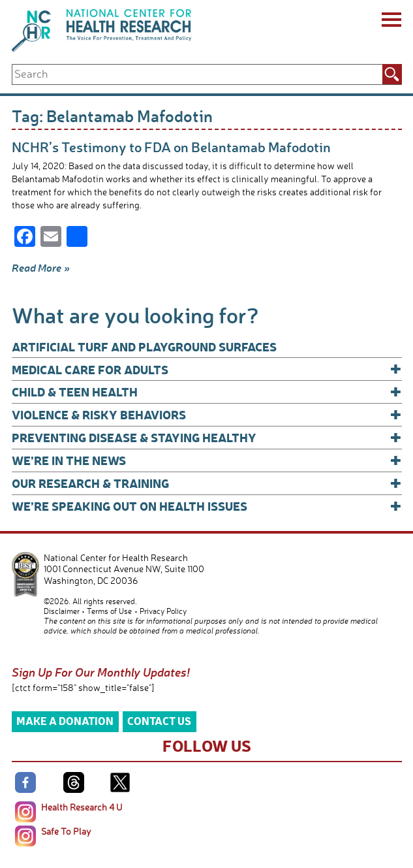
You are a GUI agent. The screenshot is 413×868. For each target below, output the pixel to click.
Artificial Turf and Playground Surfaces (144, 346)
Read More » (41, 268)
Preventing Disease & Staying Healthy (207, 437)
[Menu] (390, 22)
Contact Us (159, 721)
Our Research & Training (207, 483)
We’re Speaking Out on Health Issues (207, 506)
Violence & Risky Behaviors (207, 414)
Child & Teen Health (207, 392)
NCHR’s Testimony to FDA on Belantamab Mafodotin (171, 147)
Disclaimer (62, 611)
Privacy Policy (163, 611)
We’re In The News (207, 460)
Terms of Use (109, 611)
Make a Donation (65, 721)
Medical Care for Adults (207, 369)
